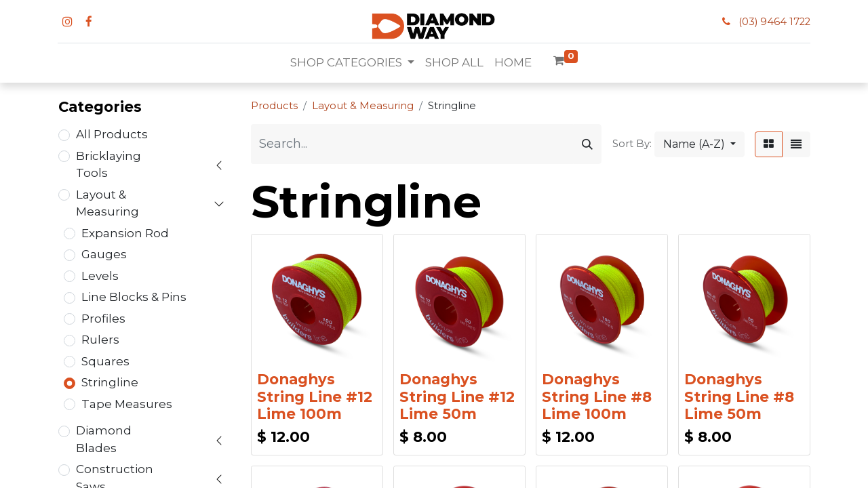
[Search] (587, 144)
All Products (112, 134)
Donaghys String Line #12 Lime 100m (315, 396)
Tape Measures (127, 404)
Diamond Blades (104, 439)
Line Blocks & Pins (134, 297)
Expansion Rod (125, 233)
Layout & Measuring (107, 203)
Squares (105, 361)
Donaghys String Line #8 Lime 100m (597, 396)
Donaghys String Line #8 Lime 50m (739, 396)
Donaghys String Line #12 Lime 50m (457, 396)
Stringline (110, 382)
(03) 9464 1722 (774, 22)
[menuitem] (454, 63)
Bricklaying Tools (108, 165)
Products (274, 106)
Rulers (100, 340)
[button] (699, 144)
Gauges (104, 254)
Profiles (103, 319)
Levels (100, 276)
